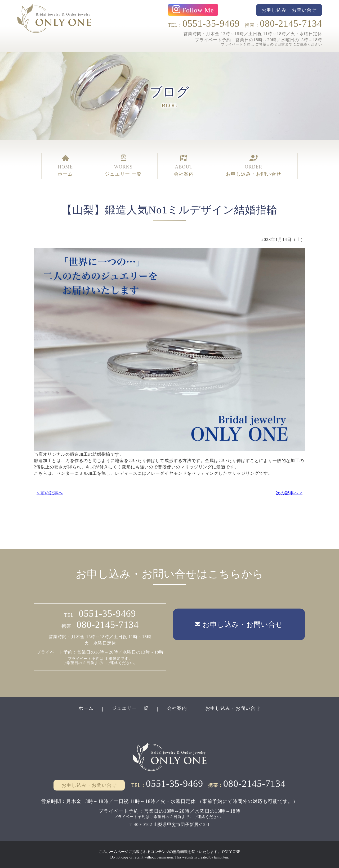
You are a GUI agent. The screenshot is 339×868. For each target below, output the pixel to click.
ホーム (86, 708)
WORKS (123, 166)
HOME (65, 166)
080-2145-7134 (291, 24)
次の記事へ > (289, 493)
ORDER (254, 166)
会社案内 (177, 708)
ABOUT (184, 166)
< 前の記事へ (50, 493)
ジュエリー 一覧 (130, 708)
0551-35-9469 (211, 24)
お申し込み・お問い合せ (233, 708)
